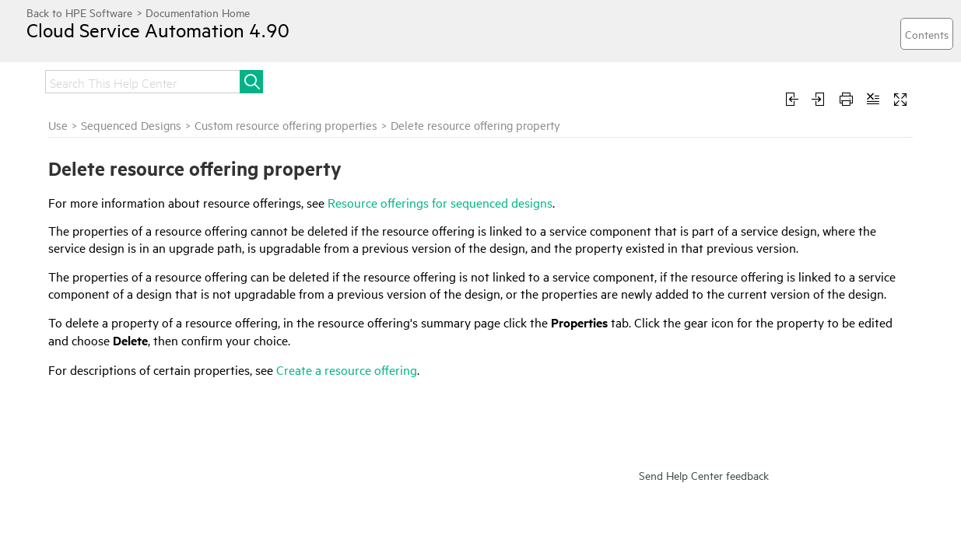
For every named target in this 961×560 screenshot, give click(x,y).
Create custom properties (125, 241)
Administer (247, 80)
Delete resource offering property (145, 262)
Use (316, 80)
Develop (481, 80)
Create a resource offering (571, 422)
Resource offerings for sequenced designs (664, 220)
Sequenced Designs (355, 143)
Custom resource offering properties (144, 185)
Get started (77, 80)
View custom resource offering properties (137, 213)
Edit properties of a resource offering (133, 290)
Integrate (163, 80)
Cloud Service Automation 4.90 (174, 41)
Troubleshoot (392, 80)
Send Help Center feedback (704, 527)
